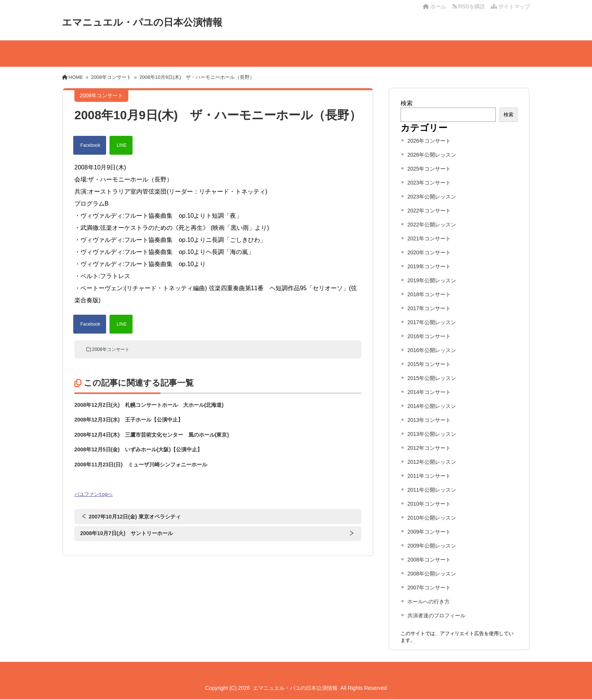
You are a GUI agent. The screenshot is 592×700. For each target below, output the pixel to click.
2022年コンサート (429, 211)
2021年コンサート (429, 238)
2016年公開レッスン (432, 350)
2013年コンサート (429, 420)
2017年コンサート (429, 308)
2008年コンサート (111, 349)
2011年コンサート (429, 476)
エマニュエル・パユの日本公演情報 (142, 22)
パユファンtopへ (93, 494)
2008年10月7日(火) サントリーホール (126, 534)
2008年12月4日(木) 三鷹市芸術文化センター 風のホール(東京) (152, 435)
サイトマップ (510, 6)
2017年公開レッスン (432, 322)
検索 (407, 103)
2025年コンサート (429, 169)
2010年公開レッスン (432, 518)
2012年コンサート (429, 448)
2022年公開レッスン (432, 225)
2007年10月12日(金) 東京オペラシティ (135, 517)
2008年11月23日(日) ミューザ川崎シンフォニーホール (141, 465)
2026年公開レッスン (432, 155)
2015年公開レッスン (432, 378)
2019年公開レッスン (432, 280)
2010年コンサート (429, 504)
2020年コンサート (429, 252)
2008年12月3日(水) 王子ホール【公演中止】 (129, 420)
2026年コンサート (429, 141)
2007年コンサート (429, 588)
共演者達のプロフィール (436, 615)
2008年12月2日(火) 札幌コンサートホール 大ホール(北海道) (149, 405)
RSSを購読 (470, 6)
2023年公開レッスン (432, 197)
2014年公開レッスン (432, 406)
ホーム (435, 6)
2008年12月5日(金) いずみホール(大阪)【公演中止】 (138, 449)
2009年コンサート (429, 532)
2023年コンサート (429, 183)
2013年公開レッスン (432, 434)
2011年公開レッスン (432, 490)
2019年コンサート (429, 266)
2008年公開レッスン (432, 574)
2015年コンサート (429, 364)
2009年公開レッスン (432, 546)
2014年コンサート (429, 392)
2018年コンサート (429, 294)
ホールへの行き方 (429, 602)
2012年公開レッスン (432, 462)
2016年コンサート (429, 336)
